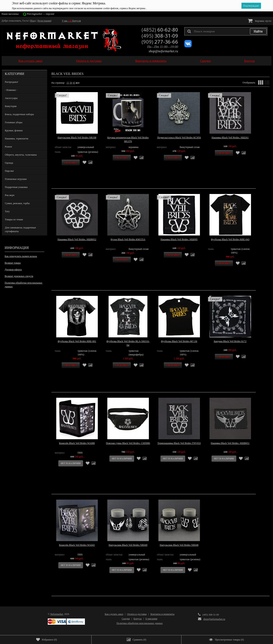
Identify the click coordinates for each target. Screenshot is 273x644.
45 (74, 83)
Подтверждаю (251, 6)
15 (68, 83)
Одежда (9, 163)
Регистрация (44, 21)
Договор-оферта (13, 270)
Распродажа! (12, 82)
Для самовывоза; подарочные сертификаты (21, 229)
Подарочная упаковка (16, 187)
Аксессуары (11, 98)
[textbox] (226, 31)
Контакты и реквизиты (151, 61)
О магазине (152, 619)
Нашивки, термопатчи (17, 139)
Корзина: (260, 21)
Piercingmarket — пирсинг (41, 14)
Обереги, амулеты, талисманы (21, 155)
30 (71, 83)
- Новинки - (11, 90)
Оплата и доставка (89, 61)
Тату (7, 211)
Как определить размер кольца (21, 256)
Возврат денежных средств (19, 276)
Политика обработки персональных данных (24, 285)
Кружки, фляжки (14, 131)
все (78, 83)
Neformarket (57, 614)
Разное (9, 147)
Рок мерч (10, 195)
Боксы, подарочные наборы (20, 114)
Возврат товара (13, 263)
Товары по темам (14, 220)
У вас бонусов (71, 21)
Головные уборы (14, 122)
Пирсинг (10, 171)
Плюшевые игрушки (16, 179)
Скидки (205, 61)
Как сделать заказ (31, 61)
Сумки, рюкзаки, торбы (17, 203)
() (47, 640)
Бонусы (249, 61)
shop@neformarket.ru (163, 51)
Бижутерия (11, 106)
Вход (33, 21)
